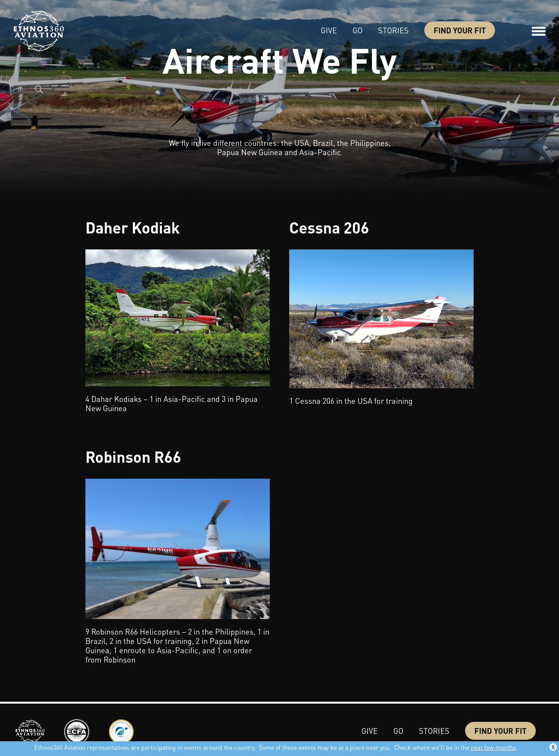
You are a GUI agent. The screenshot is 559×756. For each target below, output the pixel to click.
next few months (493, 747)
